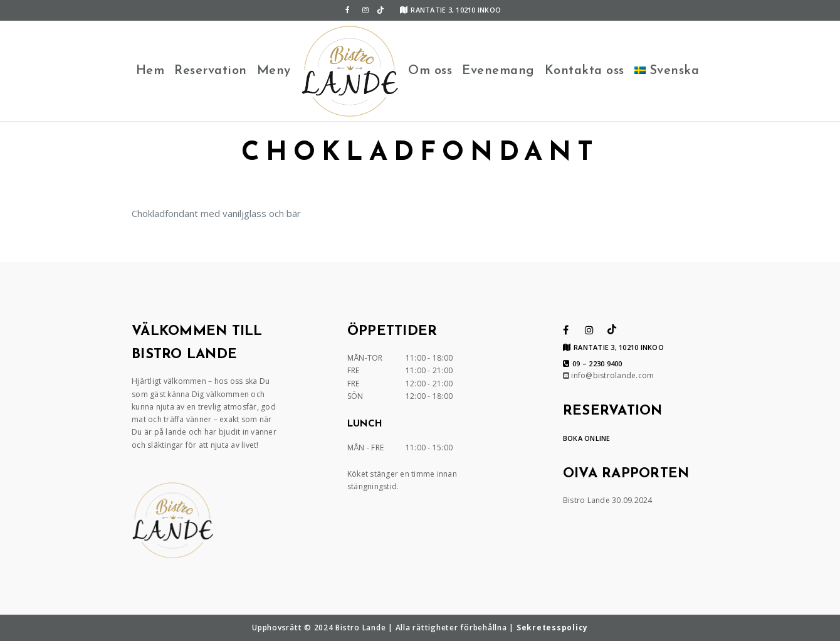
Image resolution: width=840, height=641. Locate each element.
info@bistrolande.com (609, 375)
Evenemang (498, 71)
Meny (274, 71)
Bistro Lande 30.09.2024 (608, 500)
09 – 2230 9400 (593, 364)
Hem (150, 71)
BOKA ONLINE (587, 438)
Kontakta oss (585, 71)
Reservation (211, 71)
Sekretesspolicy (552, 628)
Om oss (430, 71)
